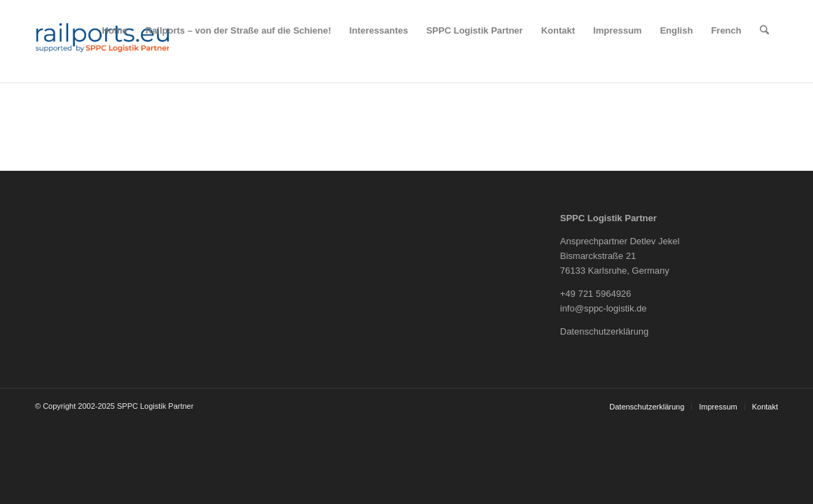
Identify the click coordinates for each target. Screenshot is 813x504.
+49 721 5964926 (596, 294)
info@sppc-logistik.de (604, 308)
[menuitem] (115, 31)
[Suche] (764, 31)
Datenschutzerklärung (604, 331)
